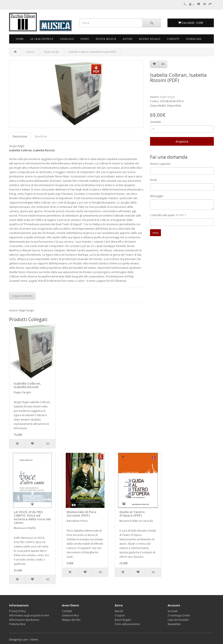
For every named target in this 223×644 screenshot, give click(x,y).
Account (173, 611)
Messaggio (157, 196)
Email (153, 180)
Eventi (85, 39)
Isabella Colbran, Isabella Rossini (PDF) (92, 52)
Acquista (182, 141)
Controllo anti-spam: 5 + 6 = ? (168, 215)
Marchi (119, 611)
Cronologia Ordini (179, 615)
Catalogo (67, 39)
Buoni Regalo (123, 620)
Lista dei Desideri (178, 620)
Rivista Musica (106, 39)
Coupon (120, 615)
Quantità (155, 122)
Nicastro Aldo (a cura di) (136, 521)
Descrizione (20, 136)
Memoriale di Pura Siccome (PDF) (81, 514)
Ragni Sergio (52, 52)
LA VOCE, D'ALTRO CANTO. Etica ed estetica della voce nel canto (32, 517)
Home (20, 39)
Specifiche (41, 136)
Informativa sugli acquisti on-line (29, 615)
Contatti (173, 39)
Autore (30, 52)
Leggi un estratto (22, 296)
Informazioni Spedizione (24, 620)
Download (194, 39)
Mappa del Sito (71, 620)
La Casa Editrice (42, 39)
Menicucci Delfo (25, 528)
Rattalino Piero (77, 521)
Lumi (25, 640)
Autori (128, 39)
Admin (34, 640)
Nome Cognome (160, 164)
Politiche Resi (17, 624)
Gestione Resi (70, 615)
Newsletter (174, 624)
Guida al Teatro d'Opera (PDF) (132, 514)
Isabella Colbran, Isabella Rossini (27, 385)
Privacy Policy (17, 611)
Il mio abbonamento (127, 624)
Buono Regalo (150, 39)
